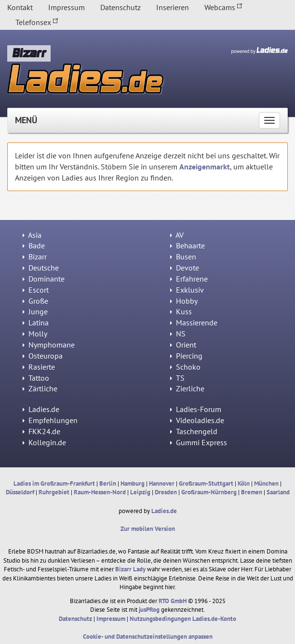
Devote (185, 268)
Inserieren (173, 7)
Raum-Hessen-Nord (100, 492)
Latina (36, 322)
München (266, 483)
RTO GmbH (173, 601)
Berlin (108, 483)
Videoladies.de (197, 420)
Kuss (181, 311)
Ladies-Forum (196, 409)
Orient (183, 345)
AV (177, 235)
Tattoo (36, 378)
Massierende (194, 322)
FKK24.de (41, 431)
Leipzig (140, 492)
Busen (183, 257)
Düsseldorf (20, 492)
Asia (32, 235)
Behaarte (188, 245)
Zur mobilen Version (148, 529)
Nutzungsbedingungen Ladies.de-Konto (183, 619)
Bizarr (35, 257)
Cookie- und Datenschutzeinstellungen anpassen (148, 637)
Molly (35, 334)
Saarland (278, 492)
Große (35, 301)
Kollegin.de (44, 442)
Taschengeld (194, 431)
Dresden (166, 492)
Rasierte (39, 367)
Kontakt (20, 7)
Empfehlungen (50, 420)
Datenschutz (121, 7)
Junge (35, 311)
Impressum (67, 7)
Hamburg (133, 483)
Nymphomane (49, 345)
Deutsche (41, 268)
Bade (34, 245)
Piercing (186, 356)
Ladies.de (41, 409)
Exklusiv (187, 290)
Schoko (185, 367)
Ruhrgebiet (54, 492)
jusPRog (149, 610)
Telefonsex (37, 22)
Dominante (44, 279)
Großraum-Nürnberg (209, 492)
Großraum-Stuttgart (206, 483)
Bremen (252, 492)
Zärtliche (40, 388)
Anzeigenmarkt (205, 167)
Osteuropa (43, 356)
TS (177, 378)
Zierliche (187, 388)
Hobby (184, 301)
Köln (244, 483)
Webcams (224, 7)
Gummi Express (199, 442)
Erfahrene (189, 279)
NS (178, 334)
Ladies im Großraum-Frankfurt (54, 483)
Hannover (162, 483)
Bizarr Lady (130, 569)
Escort (36, 290)
